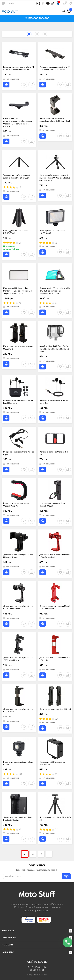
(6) (56, 303)
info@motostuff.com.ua (37, 975)
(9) (20, 187)
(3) (20, 243)
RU (15, 3)
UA (11, 3)
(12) (57, 719)
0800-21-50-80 (41, 11)
